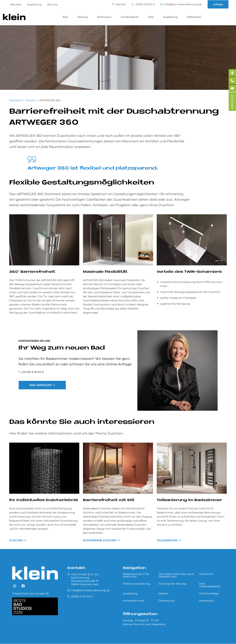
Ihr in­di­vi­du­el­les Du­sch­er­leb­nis (44, 500)
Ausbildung (170, 17)
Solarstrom (206, 574)
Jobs (151, 17)
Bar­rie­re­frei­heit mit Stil (109, 500)
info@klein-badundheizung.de (181, 4)
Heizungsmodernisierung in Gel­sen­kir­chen (176, 575)
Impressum (206, 601)
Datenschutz (167, 601)
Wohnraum (104, 17)
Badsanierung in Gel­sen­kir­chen (136, 575)
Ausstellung (34, 4)
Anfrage (218, 4)
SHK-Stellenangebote (210, 585)
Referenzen (194, 17)
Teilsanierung (167, 540)
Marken (163, 593)
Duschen (16, 540)
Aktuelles (16, 4)
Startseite (15, 100)
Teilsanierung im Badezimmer (189, 500)
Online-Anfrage (209, 593)
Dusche (31, 100)
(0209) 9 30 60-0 (143, 4)
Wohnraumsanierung (137, 584)
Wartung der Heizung (172, 584)
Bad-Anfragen (41, 385)
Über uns (52, 4)
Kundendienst (130, 17)
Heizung (82, 17)
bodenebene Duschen (100, 540)
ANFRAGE (232, 102)
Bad (65, 17)
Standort (119, 4)
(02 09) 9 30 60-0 (33, 372)
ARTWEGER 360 (50, 100)
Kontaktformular (134, 601)
